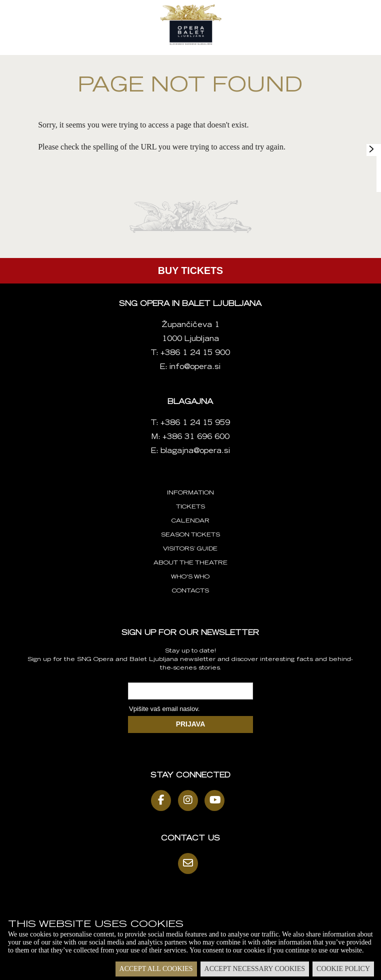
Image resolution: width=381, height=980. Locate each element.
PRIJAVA (191, 724)
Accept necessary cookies (255, 969)
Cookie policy (343, 969)
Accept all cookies (156, 969)
